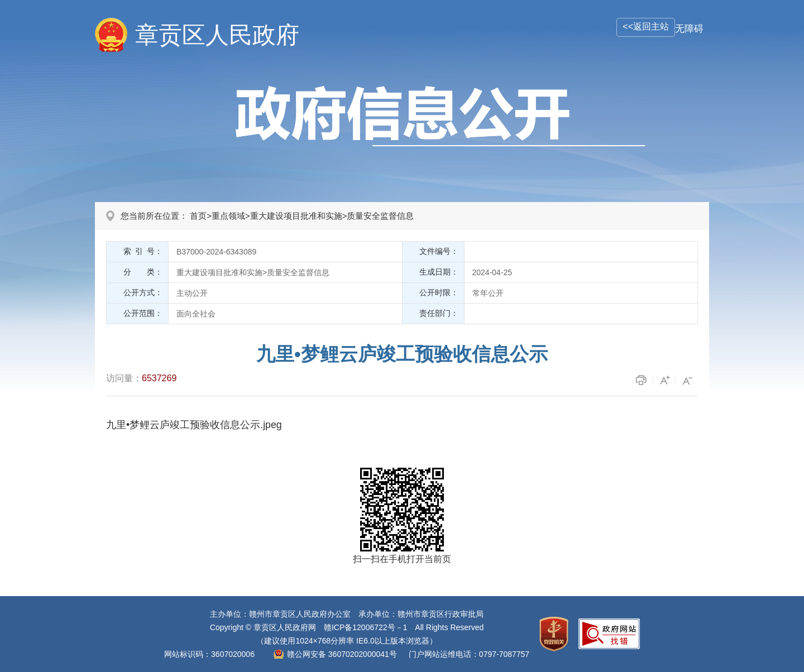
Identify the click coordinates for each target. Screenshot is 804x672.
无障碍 (689, 29)
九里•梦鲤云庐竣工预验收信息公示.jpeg (194, 425)
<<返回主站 (646, 27)
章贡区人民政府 (217, 35)
